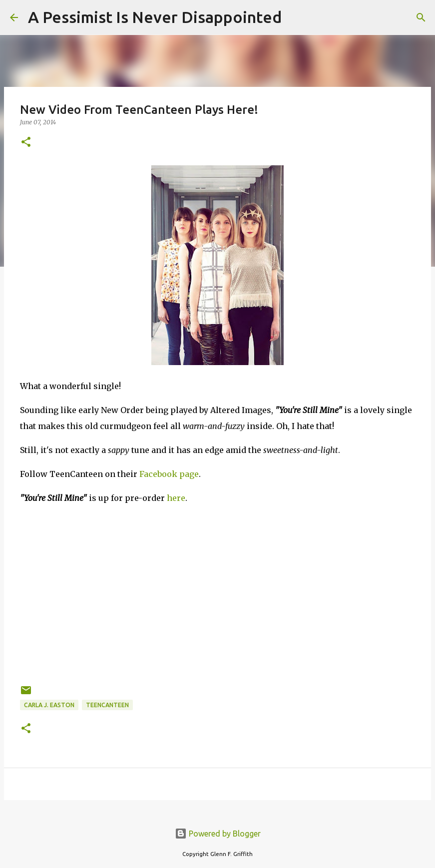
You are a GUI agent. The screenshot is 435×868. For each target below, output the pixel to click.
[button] (26, 143)
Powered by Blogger (218, 834)
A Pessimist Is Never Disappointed (155, 17)
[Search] (296, 17)
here (176, 498)
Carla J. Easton (49, 705)
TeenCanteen (107, 705)
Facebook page (169, 474)
